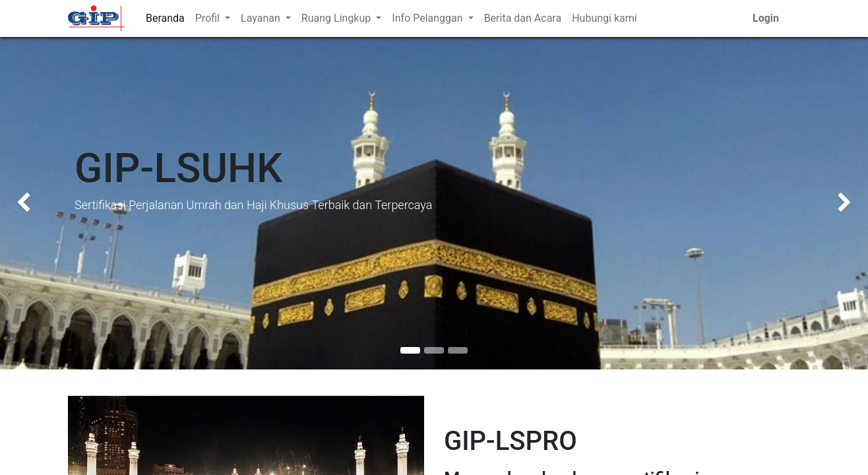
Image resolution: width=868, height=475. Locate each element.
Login (766, 18)
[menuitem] (165, 18)
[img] (35, 203)
